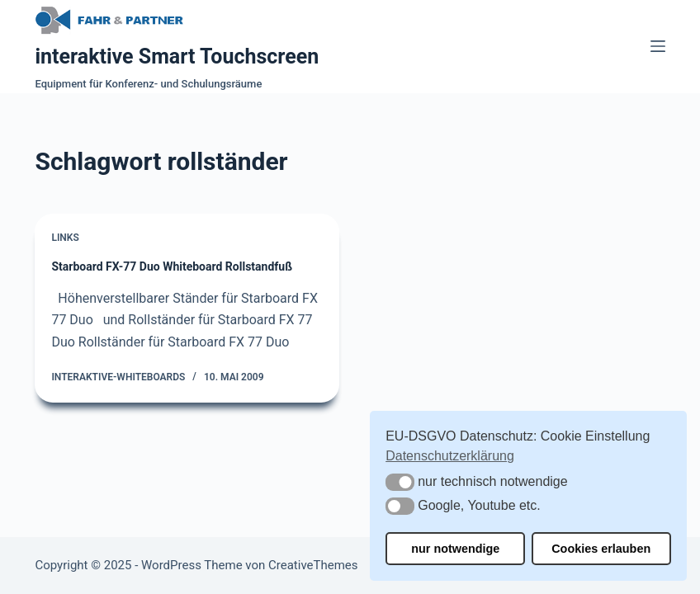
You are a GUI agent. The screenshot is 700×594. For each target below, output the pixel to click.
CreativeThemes (313, 565)
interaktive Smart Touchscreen (177, 57)
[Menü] (658, 46)
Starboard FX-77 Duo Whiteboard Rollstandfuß (172, 266)
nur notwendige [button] (455, 549)
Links (65, 238)
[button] (400, 482)
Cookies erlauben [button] (601, 549)
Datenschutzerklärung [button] (450, 456)
